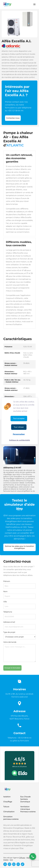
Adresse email (9, 622)
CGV (11, 860)
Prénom (7, 581)
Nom (5, 592)
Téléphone (8, 612)
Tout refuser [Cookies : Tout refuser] (19, 427)
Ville (5, 602)
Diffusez (22, 858)
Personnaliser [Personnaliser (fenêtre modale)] (19, 434)
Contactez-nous (13, 118)
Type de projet (9, 632)
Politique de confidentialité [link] (20, 440)
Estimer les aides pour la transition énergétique (20, 547)
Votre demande (10, 642)
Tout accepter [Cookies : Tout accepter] (19, 418)
